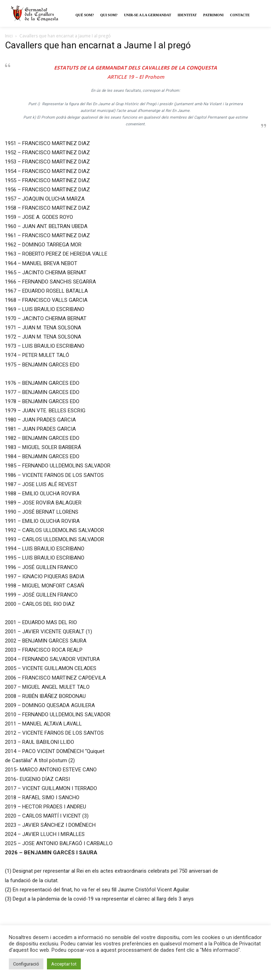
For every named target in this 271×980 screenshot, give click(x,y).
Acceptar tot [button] (64, 964)
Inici (9, 36)
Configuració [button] (26, 964)
